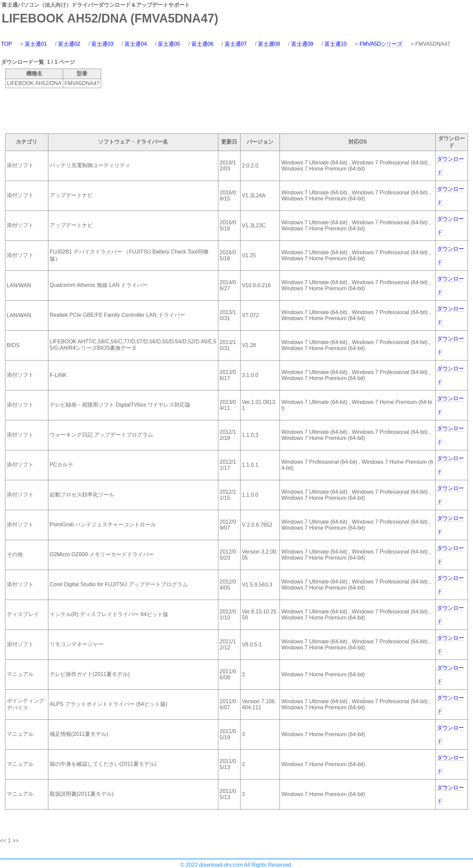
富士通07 (236, 44)
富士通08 (269, 44)
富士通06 (203, 44)
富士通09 (302, 44)
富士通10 (336, 44)
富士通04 (136, 44)
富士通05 (169, 44)
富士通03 (102, 44)
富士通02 (69, 44)
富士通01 (36, 44)
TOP (7, 44)
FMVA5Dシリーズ (381, 44)
